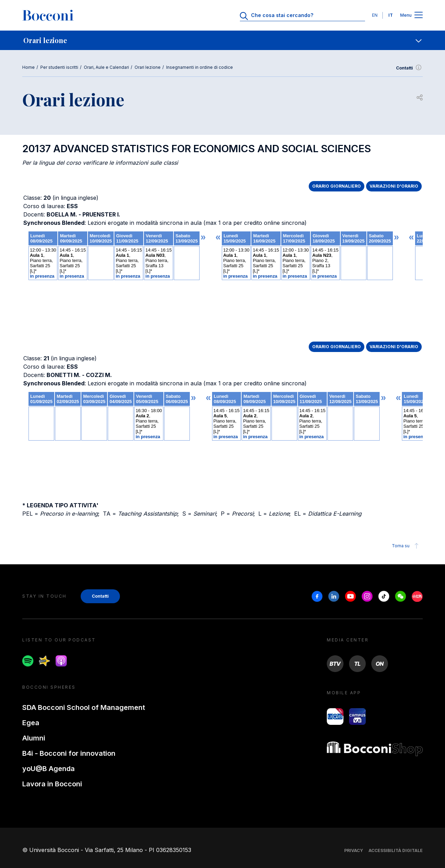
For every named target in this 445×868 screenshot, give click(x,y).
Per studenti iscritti (59, 67)
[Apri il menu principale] (419, 15)
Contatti (409, 68)
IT (391, 15)
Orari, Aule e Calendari (106, 67)
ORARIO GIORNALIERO (337, 186)
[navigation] (222, 40)
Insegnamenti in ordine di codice (200, 67)
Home (29, 67)
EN (375, 15)
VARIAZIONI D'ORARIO (394, 186)
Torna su (406, 546)
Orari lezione (148, 67)
